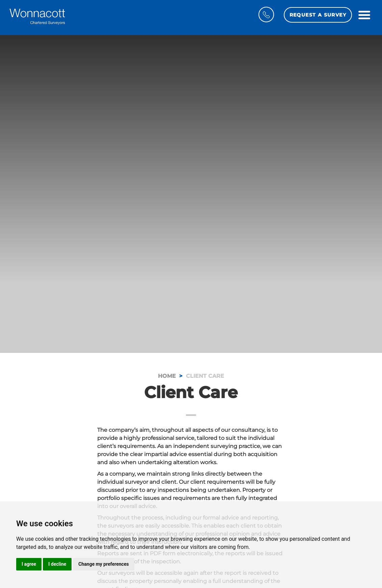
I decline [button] (57, 564)
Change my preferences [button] (103, 564)
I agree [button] (29, 564)
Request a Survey (318, 15)
